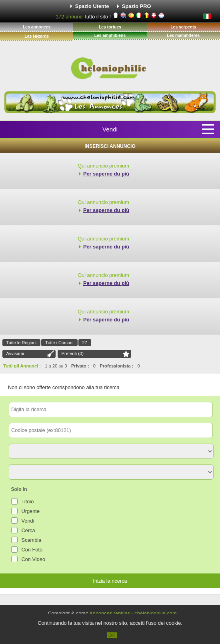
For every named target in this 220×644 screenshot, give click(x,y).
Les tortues (110, 27)
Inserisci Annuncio (110, 146)
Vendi (110, 129)
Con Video (34, 559)
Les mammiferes (183, 35)
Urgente (31, 511)
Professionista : (116, 366)
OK (112, 635)
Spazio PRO (137, 6)
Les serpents (183, 27)
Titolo (28, 502)
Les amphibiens (110, 35)
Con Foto (32, 550)
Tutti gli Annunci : (22, 366)
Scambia (32, 540)
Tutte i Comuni (59, 343)
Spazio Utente (92, 6)
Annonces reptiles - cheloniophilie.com (133, 613)
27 (85, 343)
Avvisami (15, 353)
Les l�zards (37, 36)
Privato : (80, 366)
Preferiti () (73, 353)
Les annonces (37, 27)
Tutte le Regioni (22, 343)
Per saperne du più (106, 174)
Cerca (28, 530)
